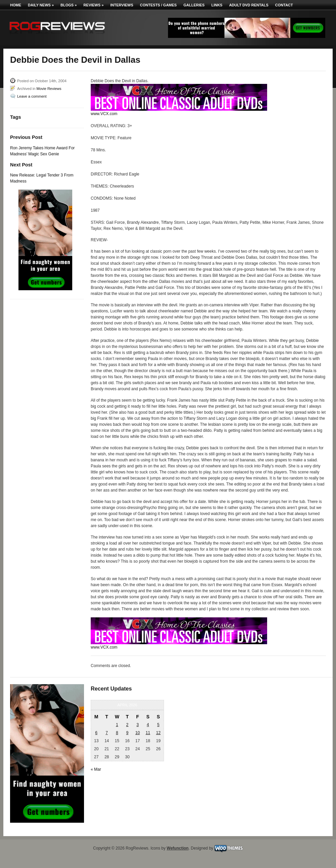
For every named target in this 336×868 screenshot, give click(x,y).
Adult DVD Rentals (249, 5)
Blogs (69, 5)
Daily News (41, 5)
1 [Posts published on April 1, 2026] (117, 725)
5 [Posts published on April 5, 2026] (158, 725)
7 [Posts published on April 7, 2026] (107, 733)
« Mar (96, 769)
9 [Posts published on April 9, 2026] (128, 733)
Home (16, 5)
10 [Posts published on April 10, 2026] (138, 733)
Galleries (194, 5)
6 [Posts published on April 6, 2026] (96, 733)
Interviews (122, 5)
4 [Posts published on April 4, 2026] (148, 725)
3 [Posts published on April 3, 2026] (138, 725)
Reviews (93, 5)
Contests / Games (158, 5)
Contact (284, 5)
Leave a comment (32, 96)
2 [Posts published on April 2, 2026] (128, 725)
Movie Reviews (49, 89)
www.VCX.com (104, 114)
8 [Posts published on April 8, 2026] (117, 733)
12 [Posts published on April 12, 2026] (158, 733)
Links (217, 5)
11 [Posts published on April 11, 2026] (148, 733)
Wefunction (178, 848)
